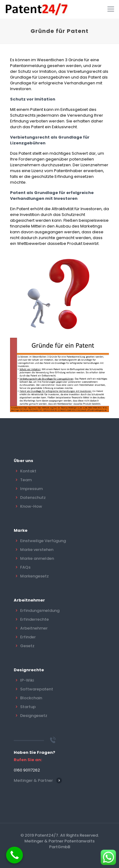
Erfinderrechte (34, 619)
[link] (60, 375)
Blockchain (31, 698)
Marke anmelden (37, 558)
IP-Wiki (27, 680)
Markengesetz (34, 576)
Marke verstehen (37, 550)
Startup (28, 707)
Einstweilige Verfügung (43, 541)
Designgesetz (34, 716)
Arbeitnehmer (34, 628)
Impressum (31, 489)
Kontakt (28, 471)
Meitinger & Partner (33, 780)
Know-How (31, 506)
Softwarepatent (37, 689)
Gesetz (27, 646)
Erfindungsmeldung (40, 610)
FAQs (25, 567)
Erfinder (28, 637)
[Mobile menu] (111, 9)
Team (26, 480)
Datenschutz (33, 498)
